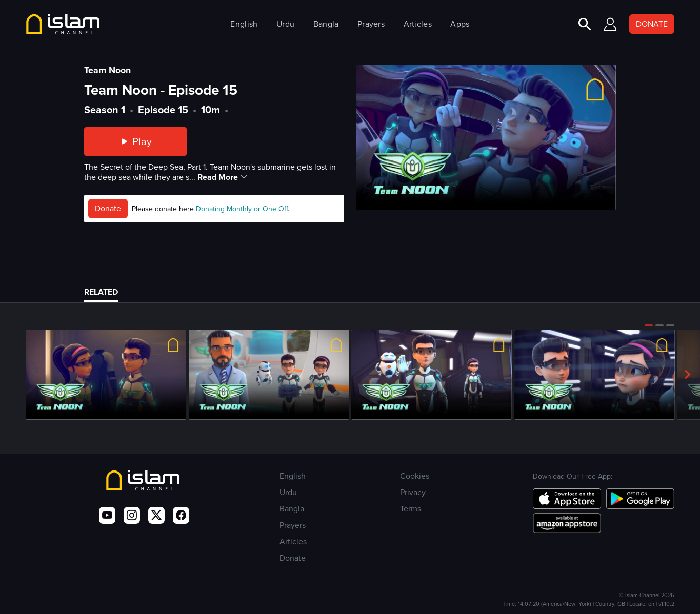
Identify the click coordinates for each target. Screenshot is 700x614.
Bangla (326, 24)
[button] (649, 325)
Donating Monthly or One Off (242, 209)
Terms (411, 509)
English (244, 24)
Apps (460, 24)
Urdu (285, 24)
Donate (108, 208)
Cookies (415, 476)
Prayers (371, 24)
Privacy (413, 492)
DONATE (652, 24)
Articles (418, 24)
